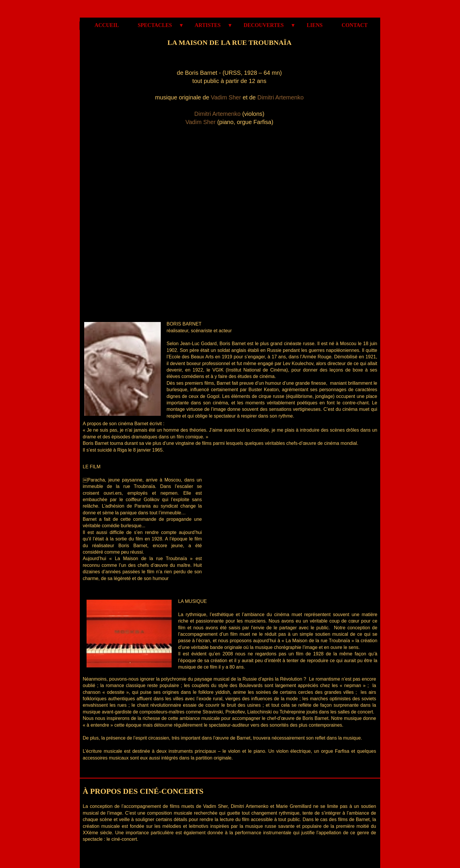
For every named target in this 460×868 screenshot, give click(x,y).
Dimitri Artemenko (280, 97)
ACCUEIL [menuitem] (107, 25)
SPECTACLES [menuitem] (157, 25)
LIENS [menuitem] (315, 25)
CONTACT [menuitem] (351, 25)
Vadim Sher (226, 97)
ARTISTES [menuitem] (210, 25)
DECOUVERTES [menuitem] (266, 25)
